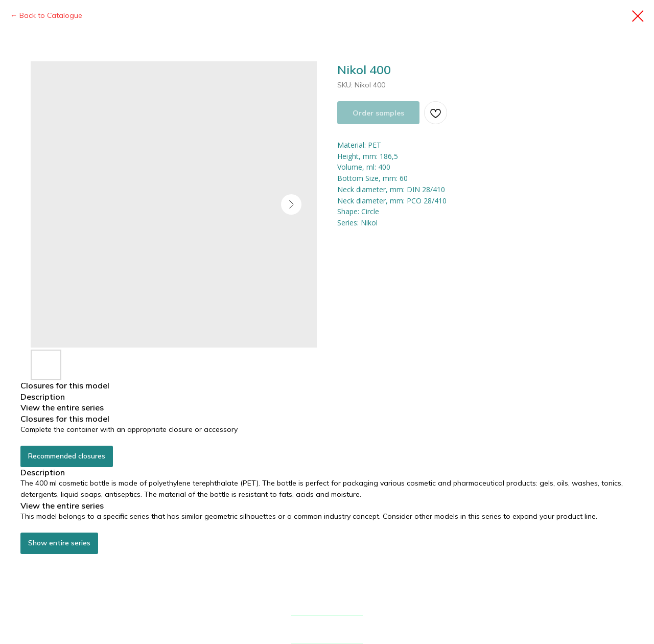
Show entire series (59, 543)
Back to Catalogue (51, 15)
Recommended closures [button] (67, 456)
